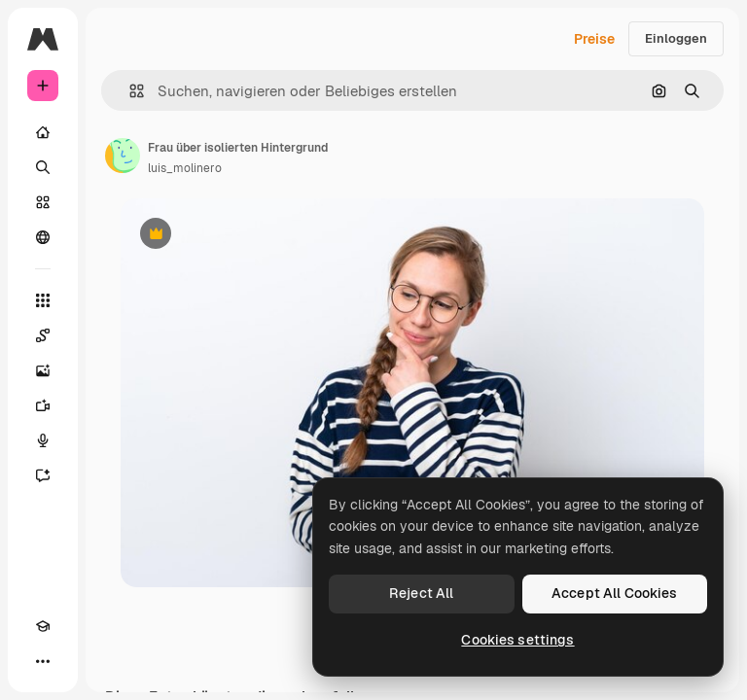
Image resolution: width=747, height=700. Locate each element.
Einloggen (676, 38)
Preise (594, 39)
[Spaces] (43, 335)
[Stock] (43, 202)
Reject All (421, 593)
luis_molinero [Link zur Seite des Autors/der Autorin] (185, 168)
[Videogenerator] (43, 405)
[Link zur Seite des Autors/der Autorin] (123, 156)
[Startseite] (43, 132)
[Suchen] (43, 167)
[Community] (43, 237)
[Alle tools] (43, 300)
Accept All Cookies (615, 593)
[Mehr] (43, 661)
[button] (129, 91)
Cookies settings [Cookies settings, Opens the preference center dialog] (517, 640)
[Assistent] (43, 475)
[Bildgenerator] (43, 370)
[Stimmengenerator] (43, 440)
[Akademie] (43, 626)
